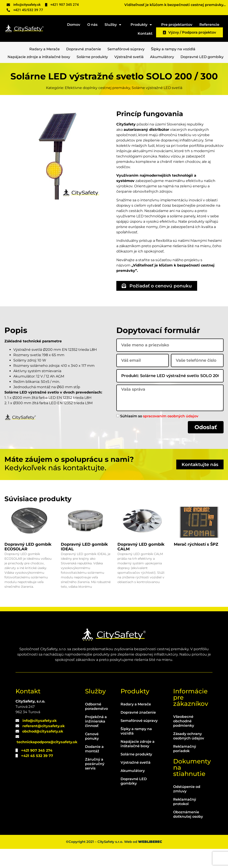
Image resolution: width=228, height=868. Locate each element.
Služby (114, 24)
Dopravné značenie (84, 49)
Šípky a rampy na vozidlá (173, 49)
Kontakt (145, 33)
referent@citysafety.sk (44, 745)
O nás (92, 25)
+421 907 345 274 (37, 770)
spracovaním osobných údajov (171, 416)
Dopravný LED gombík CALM (141, 566)
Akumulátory (162, 57)
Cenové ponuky (92, 756)
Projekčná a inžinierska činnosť (96, 741)
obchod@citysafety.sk (43, 750)
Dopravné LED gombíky (202, 57)
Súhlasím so (159, 416)
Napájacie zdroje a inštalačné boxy (39, 57)
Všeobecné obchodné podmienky (184, 740)
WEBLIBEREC (150, 861)
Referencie (209, 25)
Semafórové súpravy (126, 49)
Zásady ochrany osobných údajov (189, 755)
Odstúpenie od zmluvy (187, 808)
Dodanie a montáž (94, 768)
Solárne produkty (92, 57)
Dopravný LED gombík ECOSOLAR (28, 566)
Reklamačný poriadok (185, 768)
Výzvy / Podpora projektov (189, 32)
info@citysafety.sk (40, 740)
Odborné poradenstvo (96, 726)
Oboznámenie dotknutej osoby (188, 834)
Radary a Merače (45, 49)
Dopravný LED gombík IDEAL (84, 566)
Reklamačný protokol (185, 821)
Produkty (142, 24)
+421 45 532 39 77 (37, 775)
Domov (74, 25)
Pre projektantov (177, 25)
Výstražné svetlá (129, 57)
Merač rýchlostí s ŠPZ (196, 563)
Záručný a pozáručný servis (95, 783)
